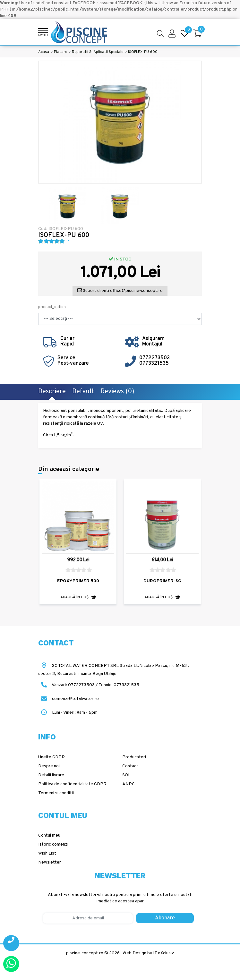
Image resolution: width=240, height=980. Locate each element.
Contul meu (49, 835)
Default (83, 392)
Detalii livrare (51, 775)
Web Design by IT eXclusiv (148, 953)
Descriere (52, 392)
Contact (130, 766)
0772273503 (154, 358)
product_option (52, 307)
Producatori (134, 757)
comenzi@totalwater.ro (69, 699)
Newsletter (50, 862)
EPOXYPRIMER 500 (78, 580)
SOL (126, 775)
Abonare (165, 918)
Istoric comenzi (53, 844)
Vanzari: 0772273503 (73, 685)
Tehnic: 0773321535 (119, 685)
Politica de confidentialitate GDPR (72, 784)
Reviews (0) (117, 392)
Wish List (47, 853)
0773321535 (154, 363)
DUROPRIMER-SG (162, 580)
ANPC (129, 784)
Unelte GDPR (51, 757)
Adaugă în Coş (78, 596)
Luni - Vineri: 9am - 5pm (68, 712)
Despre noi (49, 766)
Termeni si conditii (56, 793)
